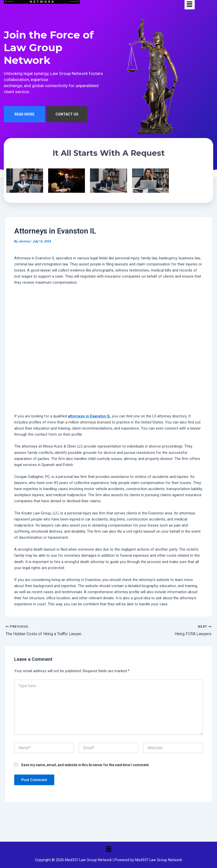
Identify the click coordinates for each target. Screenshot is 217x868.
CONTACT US (67, 115)
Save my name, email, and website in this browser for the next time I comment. (85, 765)
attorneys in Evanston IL (89, 417)
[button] (108, 849)
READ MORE (24, 115)
